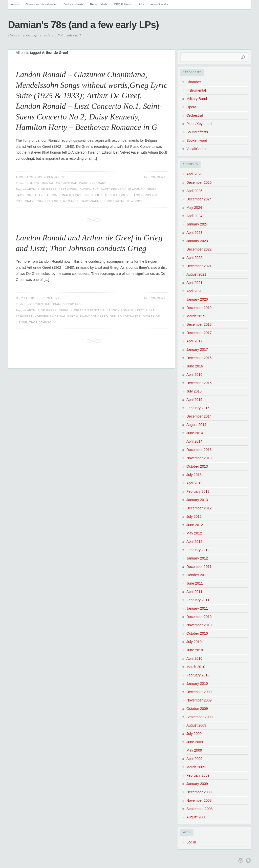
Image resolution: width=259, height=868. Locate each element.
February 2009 (198, 775)
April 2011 (194, 592)
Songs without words (123, 201)
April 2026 (194, 174)
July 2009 (194, 734)
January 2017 (197, 349)
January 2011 (197, 608)
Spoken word (197, 140)
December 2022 (199, 249)
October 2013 (197, 466)
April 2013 (194, 483)
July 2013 (194, 475)
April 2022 (194, 258)
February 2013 (198, 491)
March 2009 (196, 767)
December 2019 (199, 308)
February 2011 (198, 600)
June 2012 (195, 525)
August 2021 (196, 274)
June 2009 (195, 742)
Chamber (194, 82)
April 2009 (194, 759)
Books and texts (73, 4)
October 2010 (197, 633)
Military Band (197, 99)
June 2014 (195, 433)
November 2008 (199, 800)
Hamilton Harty (29, 195)
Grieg (152, 189)
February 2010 (198, 675)
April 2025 (194, 191)
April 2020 (194, 291)
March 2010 (196, 667)
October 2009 (197, 709)
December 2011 (199, 567)
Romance (71, 201)
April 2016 (194, 375)
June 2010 (195, 650)
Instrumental (42, 183)
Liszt (78, 195)
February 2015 (198, 408)
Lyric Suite (94, 195)
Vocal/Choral (196, 149)
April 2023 (194, 233)
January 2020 (197, 299)
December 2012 (199, 508)
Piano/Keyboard (93, 183)
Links (141, 4)
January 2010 (197, 684)
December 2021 (199, 266)
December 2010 (199, 617)
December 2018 (199, 324)
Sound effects (197, 132)
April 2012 (194, 542)
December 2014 (199, 416)
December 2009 (199, 692)
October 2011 (197, 575)
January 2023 (197, 241)
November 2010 (199, 625)
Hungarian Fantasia (88, 310)
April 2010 (194, 658)
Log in (191, 842)
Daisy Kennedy (113, 189)
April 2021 (194, 283)
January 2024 (197, 224)
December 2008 (199, 792)
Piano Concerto (94, 316)
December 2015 (199, 383)
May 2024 (194, 208)
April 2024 (194, 216)
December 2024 (199, 199)
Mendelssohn (117, 195)
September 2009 (200, 717)
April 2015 (194, 400)
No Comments (156, 177)
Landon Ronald (58, 195)
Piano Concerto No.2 (43, 201)
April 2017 (194, 341)
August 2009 (196, 725)
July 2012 (194, 516)
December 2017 (199, 333)
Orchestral (66, 183)
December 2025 (199, 182)
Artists (15, 4)
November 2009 (199, 700)
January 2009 (197, 784)
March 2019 (196, 316)
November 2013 (199, 458)
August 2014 (196, 425)
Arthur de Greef (42, 189)
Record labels (99, 4)
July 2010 (194, 642)
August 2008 (196, 817)
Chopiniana (89, 189)
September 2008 (200, 809)
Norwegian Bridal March (56, 316)
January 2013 (197, 500)
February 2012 (198, 550)
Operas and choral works (41, 4)
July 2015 (194, 391)
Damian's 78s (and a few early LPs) (83, 25)
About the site (159, 4)
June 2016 (195, 366)
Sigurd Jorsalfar (126, 316)
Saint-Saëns (91, 201)
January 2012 (197, 558)
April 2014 (194, 441)
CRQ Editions (123, 4)
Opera (191, 107)
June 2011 (195, 583)
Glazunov (136, 189)
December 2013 (199, 450)
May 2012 (194, 533)
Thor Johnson (42, 322)
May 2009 (194, 750)
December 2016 (199, 358)
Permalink (56, 177)
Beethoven (68, 189)
